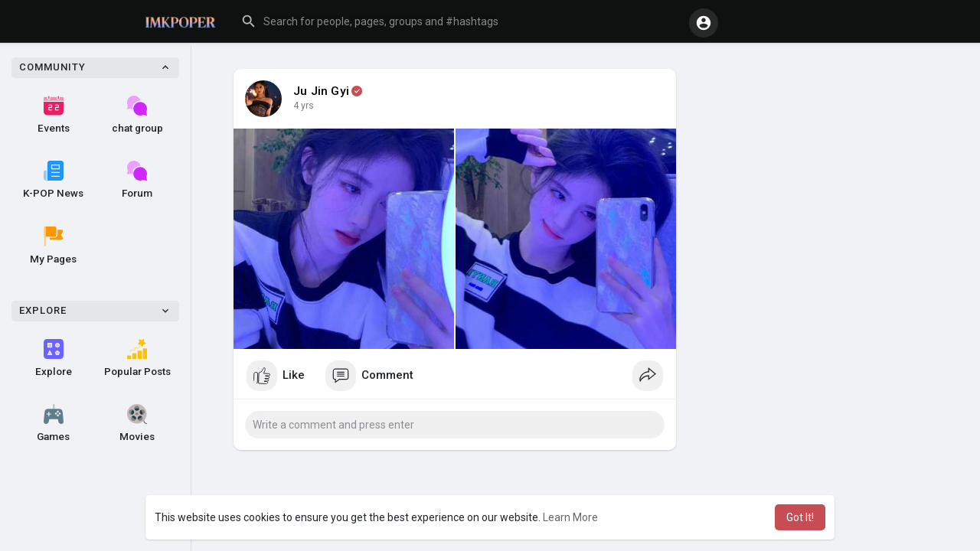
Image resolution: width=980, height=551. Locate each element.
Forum (137, 180)
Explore (54, 358)
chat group (137, 115)
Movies (137, 423)
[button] (459, 21)
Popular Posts (137, 358)
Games (53, 423)
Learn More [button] (570, 517)
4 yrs (304, 106)
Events (54, 115)
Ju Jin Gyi (321, 91)
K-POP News (53, 180)
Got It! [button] (800, 517)
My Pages (53, 246)
